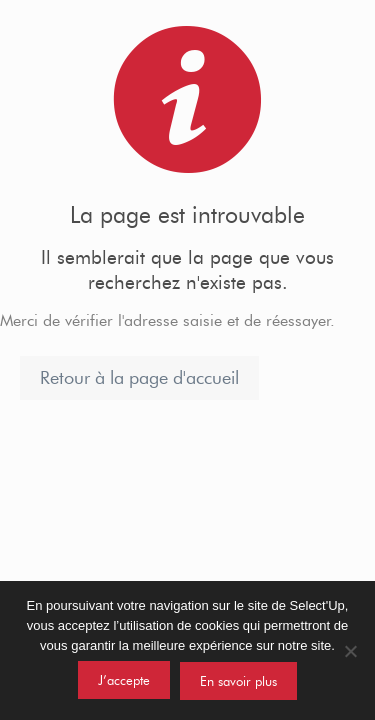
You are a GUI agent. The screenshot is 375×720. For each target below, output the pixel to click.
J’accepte (124, 680)
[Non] (350, 651)
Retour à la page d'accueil (139, 378)
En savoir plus (238, 681)
